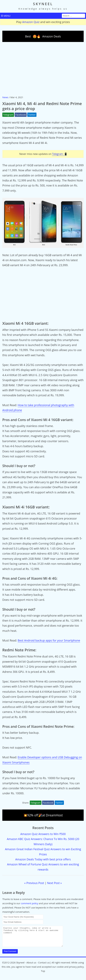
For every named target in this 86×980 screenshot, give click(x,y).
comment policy (30, 903)
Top (43, 975)
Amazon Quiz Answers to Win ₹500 (43, 834)
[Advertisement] (43, 69)
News (5, 97)
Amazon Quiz (31, 22)
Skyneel (20, 966)
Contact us (44, 966)
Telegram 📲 (59, 154)
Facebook (21, 115)
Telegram (8, 115)
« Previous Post (34, 883)
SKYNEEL (43, 4)
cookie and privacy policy (70, 970)
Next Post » (54, 883)
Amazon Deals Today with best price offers (43, 859)
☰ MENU (6, 16)
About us (31, 966)
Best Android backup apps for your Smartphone (49, 640)
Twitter (32, 115)
